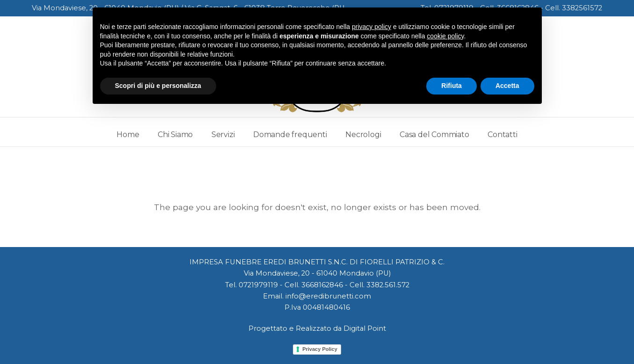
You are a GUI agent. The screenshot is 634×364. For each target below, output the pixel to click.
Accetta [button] (507, 86)
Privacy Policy (320, 349)
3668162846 (322, 285)
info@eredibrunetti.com (328, 296)
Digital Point (365, 328)
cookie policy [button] (445, 36)
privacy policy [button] (372, 27)
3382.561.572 (388, 285)
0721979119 (258, 285)
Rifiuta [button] (452, 86)
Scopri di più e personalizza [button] (158, 86)
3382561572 (582, 8)
